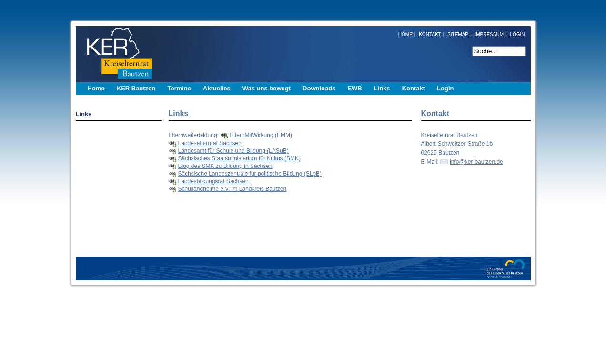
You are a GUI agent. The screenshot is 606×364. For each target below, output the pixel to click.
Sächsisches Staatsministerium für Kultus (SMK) (239, 158)
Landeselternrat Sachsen (210, 143)
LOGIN (517, 34)
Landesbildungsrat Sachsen (213, 181)
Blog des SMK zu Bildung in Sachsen (225, 166)
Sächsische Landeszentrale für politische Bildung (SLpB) (250, 174)
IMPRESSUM (489, 34)
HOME (405, 34)
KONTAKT (430, 34)
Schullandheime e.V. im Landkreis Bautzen (232, 189)
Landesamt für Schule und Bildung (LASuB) (233, 151)
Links (84, 114)
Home (96, 88)
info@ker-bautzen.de (476, 162)
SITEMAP (458, 34)
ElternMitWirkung (251, 135)
